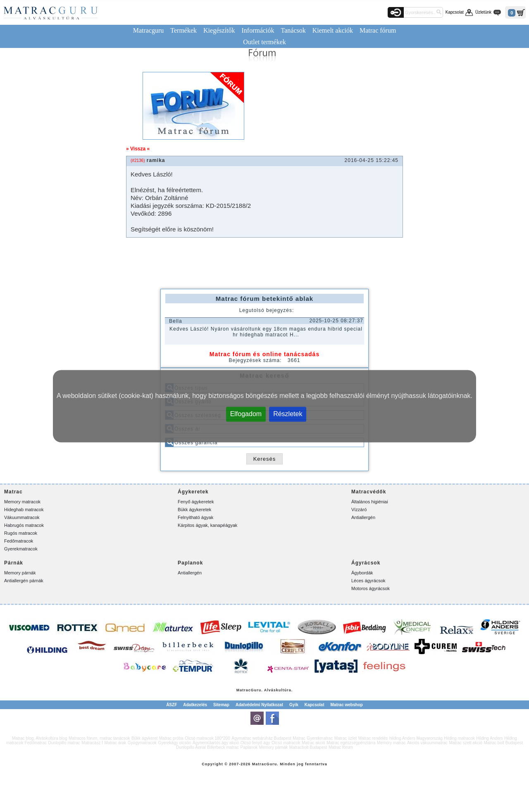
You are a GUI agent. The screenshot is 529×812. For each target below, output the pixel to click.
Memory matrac (391, 743)
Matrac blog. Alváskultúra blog (39, 738)
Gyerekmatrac (320, 738)
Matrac (244, 690)
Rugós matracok (21, 533)
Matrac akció (313, 743)
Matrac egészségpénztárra (351, 743)
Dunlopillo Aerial (191, 747)
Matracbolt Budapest (308, 747)
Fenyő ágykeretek (196, 502)
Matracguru (149, 30)
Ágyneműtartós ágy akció (216, 743)
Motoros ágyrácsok (371, 588)
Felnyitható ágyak (195, 517)
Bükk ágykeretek (194, 510)
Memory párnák (20, 573)
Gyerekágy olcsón (174, 743)
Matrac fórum (378, 30)
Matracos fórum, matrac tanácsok (99, 738)
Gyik (294, 705)
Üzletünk (483, 12)
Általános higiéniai (370, 502)
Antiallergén (363, 517)
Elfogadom (246, 413)
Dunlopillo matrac (64, 743)
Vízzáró (359, 510)
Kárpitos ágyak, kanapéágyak (207, 525)
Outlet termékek (264, 42)
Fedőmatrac (36, 743)
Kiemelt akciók (333, 30)
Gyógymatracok (142, 743)
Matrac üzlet (346, 738)
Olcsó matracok (286, 743)
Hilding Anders (489, 738)
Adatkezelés (195, 705)
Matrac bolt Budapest (503, 743)
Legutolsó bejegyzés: (267, 310)
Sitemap (221, 705)
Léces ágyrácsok (368, 581)
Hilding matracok (459, 738)
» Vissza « (138, 149)
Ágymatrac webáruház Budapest (261, 738)
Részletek (288, 413)
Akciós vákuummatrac (427, 743)
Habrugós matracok (24, 525)
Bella (176, 321)
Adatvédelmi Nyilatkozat (259, 705)
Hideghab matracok (24, 510)
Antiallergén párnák (24, 581)
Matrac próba (171, 738)
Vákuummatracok (22, 517)
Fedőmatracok (19, 541)
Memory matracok (22, 502)
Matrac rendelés (373, 738)
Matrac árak (116, 743)
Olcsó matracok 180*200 (207, 738)
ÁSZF (172, 705)
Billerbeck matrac (223, 747)
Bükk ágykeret (144, 738)
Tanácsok (293, 30)
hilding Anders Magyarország (416, 738)
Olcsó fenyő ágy (255, 743)
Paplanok (249, 747)
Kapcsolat (455, 12)
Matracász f (92, 743)
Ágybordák (362, 573)
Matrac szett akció (466, 743)
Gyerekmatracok (21, 549)
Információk (258, 30)
